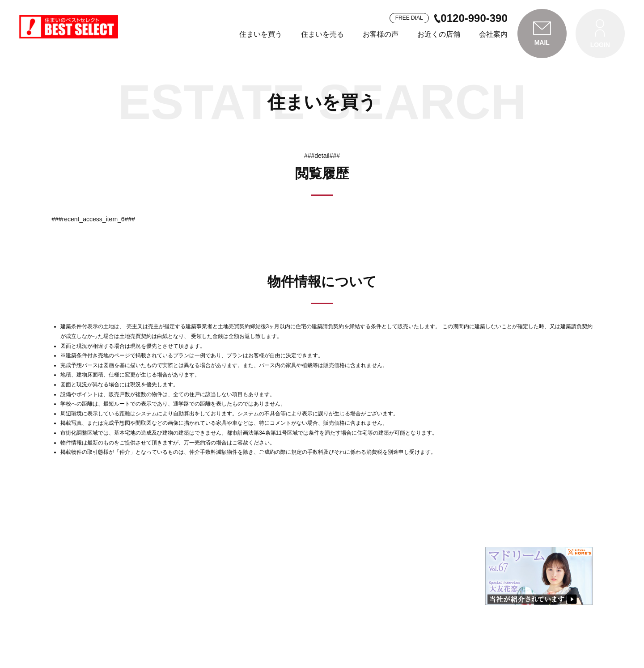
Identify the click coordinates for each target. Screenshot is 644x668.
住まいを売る (322, 34)
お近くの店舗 (439, 34)
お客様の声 (381, 34)
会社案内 (493, 34)
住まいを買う (261, 34)
